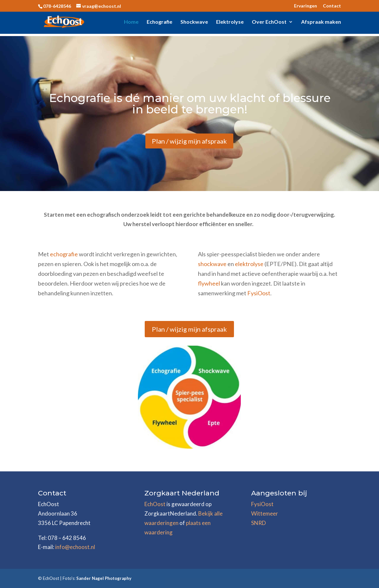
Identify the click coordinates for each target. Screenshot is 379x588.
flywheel (209, 283)
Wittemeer (265, 513)
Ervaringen (306, 6)
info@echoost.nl (75, 547)
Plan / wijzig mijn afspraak (189, 141)
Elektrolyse (230, 22)
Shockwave (194, 22)
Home (131, 22)
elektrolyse (249, 264)
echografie (64, 254)
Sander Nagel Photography (104, 578)
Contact (332, 6)
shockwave (213, 264)
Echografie (159, 22)
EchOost (155, 504)
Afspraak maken (321, 22)
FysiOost (259, 293)
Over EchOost (269, 22)
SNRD (258, 523)
